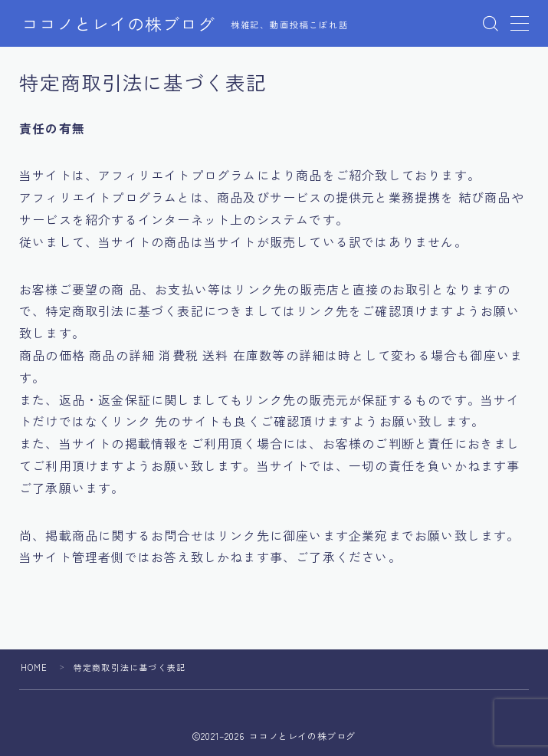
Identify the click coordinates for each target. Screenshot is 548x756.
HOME (34, 667)
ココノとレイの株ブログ (118, 24)
